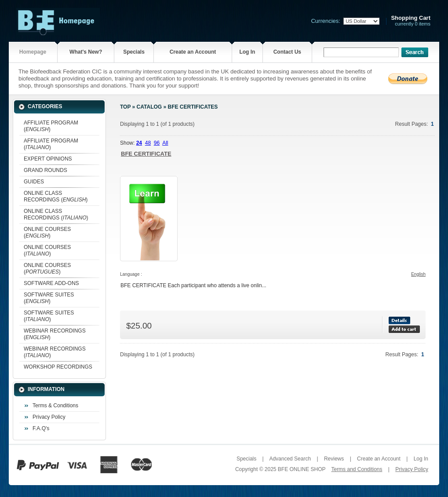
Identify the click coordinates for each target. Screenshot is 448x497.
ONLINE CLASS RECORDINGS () (56, 196)
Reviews (334, 459)
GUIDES (34, 182)
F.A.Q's (41, 428)
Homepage (33, 52)
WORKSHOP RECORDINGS (58, 367)
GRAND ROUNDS (46, 170)
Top (125, 107)
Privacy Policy (49, 417)
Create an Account (193, 52)
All (165, 143)
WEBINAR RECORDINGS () (55, 334)
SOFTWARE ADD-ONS (51, 283)
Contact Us (287, 52)
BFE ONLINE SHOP (302, 469)
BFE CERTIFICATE (146, 154)
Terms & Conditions (55, 406)
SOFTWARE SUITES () (49, 298)
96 (157, 143)
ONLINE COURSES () (47, 232)
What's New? (86, 52)
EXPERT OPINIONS (48, 159)
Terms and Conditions (357, 469)
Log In (247, 52)
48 (148, 143)
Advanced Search (290, 459)
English (418, 274)
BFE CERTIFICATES (193, 107)
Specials (134, 52)
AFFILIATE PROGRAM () (51, 126)
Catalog (149, 107)
